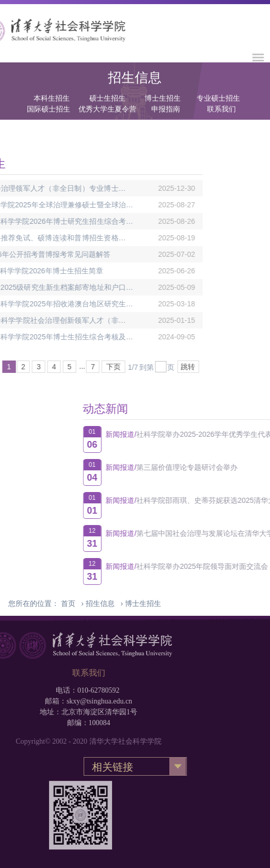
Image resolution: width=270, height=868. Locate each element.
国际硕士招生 (49, 100)
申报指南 (166, 100)
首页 (68, 603)
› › (111, 603)
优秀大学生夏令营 (107, 100)
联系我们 (221, 100)
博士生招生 (163, 89)
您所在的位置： (34, 603)
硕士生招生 (107, 89)
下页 (72, 367)
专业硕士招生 (218, 89)
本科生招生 (52, 89)
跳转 (147, 367)
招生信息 (100, 603)
